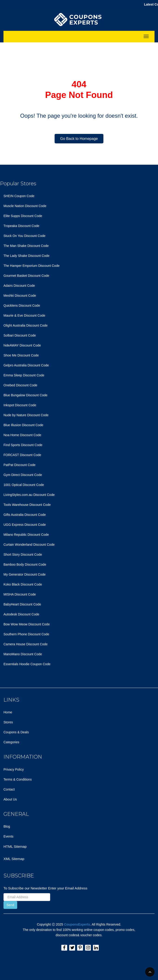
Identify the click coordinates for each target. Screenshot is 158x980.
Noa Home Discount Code (22, 435)
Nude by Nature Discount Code (26, 415)
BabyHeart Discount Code (22, 604)
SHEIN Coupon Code (19, 196)
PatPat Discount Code (20, 465)
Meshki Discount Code (20, 296)
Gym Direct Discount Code (23, 475)
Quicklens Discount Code (22, 306)
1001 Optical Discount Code (24, 485)
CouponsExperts (77, 924)
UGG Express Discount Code (25, 525)
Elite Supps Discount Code (23, 216)
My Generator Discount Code (25, 574)
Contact (9, 789)
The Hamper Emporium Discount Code (31, 266)
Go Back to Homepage (79, 139)
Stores (8, 722)
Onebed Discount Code (20, 385)
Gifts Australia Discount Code (25, 515)
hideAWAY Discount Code (22, 345)
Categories (11, 742)
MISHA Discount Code (20, 594)
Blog (7, 826)
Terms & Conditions (18, 779)
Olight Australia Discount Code (26, 325)
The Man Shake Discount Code (26, 246)
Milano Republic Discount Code (26, 535)
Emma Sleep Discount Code (24, 375)
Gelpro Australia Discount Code (26, 365)
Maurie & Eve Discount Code (24, 315)
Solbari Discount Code (20, 335)
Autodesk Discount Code (21, 614)
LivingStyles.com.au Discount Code (29, 495)
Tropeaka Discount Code (21, 226)
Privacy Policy (14, 769)
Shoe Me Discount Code (21, 355)
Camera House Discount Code (26, 644)
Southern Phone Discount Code (26, 634)
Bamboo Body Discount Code (25, 564)
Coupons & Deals (16, 732)
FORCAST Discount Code (22, 455)
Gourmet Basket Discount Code (26, 276)
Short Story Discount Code (23, 555)
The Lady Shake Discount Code (26, 256)
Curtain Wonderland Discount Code (29, 545)
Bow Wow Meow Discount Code (27, 624)
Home (8, 712)
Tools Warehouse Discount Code (27, 505)
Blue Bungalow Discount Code (25, 395)
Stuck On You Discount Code (25, 236)
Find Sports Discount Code (23, 445)
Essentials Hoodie (16, 664)
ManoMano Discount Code (23, 654)
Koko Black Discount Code (23, 584)
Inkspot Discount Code (20, 405)
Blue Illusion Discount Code (23, 425)
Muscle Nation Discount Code (25, 206)
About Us (10, 799)
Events (8, 836)
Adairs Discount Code (19, 286)
